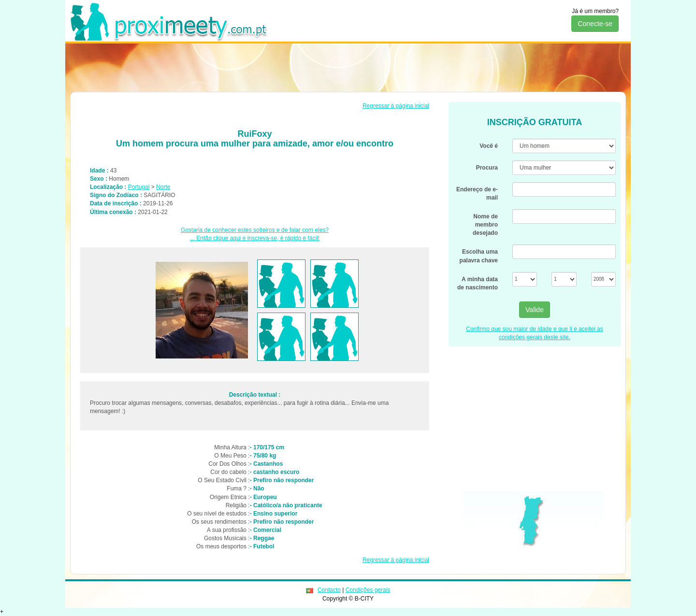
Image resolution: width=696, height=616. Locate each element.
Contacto (329, 590)
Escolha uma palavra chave (479, 256)
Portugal (139, 187)
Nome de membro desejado (485, 225)
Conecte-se (595, 24)
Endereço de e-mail (477, 193)
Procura (487, 168)
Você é (489, 146)
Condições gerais (368, 590)
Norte (163, 187)
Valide (535, 310)
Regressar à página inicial (396, 106)
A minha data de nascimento (478, 283)
